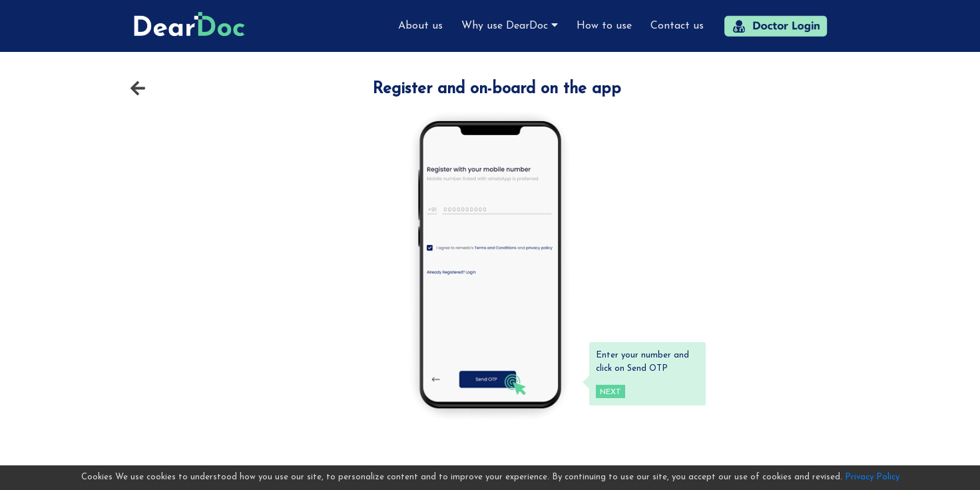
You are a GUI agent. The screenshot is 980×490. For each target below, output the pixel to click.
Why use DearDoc (510, 25)
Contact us (677, 26)
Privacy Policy (872, 477)
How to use (604, 26)
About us (420, 26)
